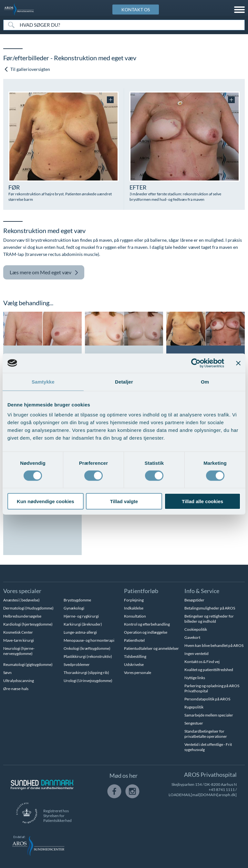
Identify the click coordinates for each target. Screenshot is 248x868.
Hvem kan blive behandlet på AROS (214, 645)
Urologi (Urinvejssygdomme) (88, 681)
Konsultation (135, 616)
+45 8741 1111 (222, 790)
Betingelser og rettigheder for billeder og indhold (209, 619)
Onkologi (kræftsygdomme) (87, 648)
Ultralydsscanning (19, 681)
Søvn (7, 673)
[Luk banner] (238, 363)
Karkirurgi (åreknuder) (83, 624)
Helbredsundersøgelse (22, 616)
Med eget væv (44, 273)
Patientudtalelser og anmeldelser (151, 648)
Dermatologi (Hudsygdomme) (28, 608)
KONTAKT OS (136, 10)
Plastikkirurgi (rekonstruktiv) (88, 656)
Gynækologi (74, 608)
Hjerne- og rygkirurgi (81, 616)
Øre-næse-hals (16, 689)
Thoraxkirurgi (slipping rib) (86, 673)
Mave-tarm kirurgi (19, 640)
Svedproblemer (77, 664)
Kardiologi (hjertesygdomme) (28, 624)
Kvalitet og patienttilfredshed (209, 670)
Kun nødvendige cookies (46, 501)
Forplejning (134, 600)
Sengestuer (194, 723)
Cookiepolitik (196, 629)
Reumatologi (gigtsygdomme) (28, 664)
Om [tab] (205, 381)
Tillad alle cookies (202, 501)
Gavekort (192, 637)
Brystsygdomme (77, 600)
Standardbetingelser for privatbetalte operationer (206, 734)
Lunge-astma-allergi (80, 632)
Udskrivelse (134, 664)
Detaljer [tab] (124, 381)
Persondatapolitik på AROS (207, 699)
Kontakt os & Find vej (202, 662)
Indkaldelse (134, 608)
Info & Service (202, 591)
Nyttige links (195, 678)
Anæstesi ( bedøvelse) (21, 600)
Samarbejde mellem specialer (209, 715)
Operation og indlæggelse (146, 632)
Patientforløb (141, 591)
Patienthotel (134, 640)
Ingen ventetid (196, 653)
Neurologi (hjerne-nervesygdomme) (19, 651)
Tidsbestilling (135, 656)
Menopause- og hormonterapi (89, 640)
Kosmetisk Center (18, 632)
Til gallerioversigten (27, 69)
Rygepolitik (194, 707)
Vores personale (138, 673)
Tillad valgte (124, 501)
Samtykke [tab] (43, 381)
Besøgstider (194, 600)
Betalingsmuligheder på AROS (210, 608)
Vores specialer (22, 591)
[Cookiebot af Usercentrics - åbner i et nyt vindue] (196, 363)
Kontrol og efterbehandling (147, 624)
